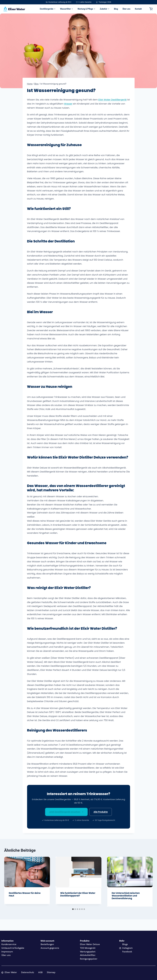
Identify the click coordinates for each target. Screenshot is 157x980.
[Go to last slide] (9, 882)
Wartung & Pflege (86, 9)
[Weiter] (148, 882)
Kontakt (138, 9)
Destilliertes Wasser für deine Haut (25, 894)
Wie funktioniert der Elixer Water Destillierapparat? (78, 894)
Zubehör (105, 9)
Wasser (68, 104)
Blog (116, 9)
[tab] (73, 909)
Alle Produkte (101, 812)
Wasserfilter (67, 9)
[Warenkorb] (151, 9)
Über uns (126, 9)
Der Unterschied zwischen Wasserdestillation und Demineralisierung (126, 896)
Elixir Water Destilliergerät (112, 100)
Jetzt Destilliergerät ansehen (66, 812)
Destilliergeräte (48, 9)
